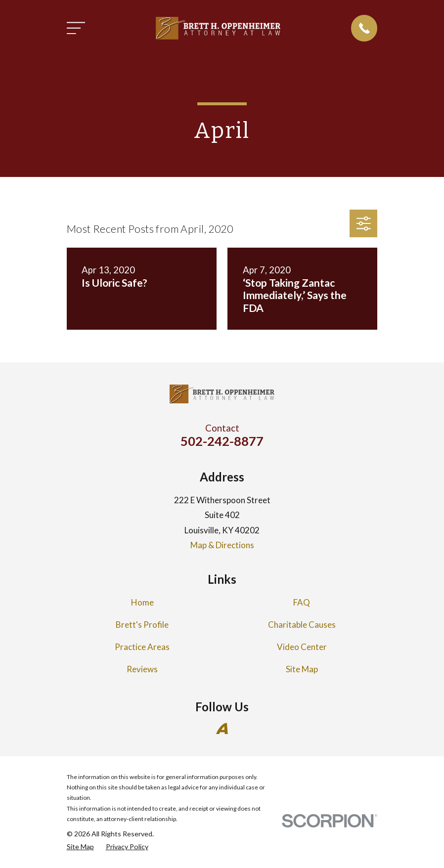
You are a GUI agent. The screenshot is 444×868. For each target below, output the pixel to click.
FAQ (302, 602)
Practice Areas (142, 647)
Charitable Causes (302, 625)
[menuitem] (80, 847)
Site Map (302, 669)
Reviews (142, 669)
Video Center (302, 647)
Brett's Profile (142, 625)
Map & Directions (222, 545)
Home (142, 602)
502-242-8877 (222, 441)
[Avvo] (222, 729)
